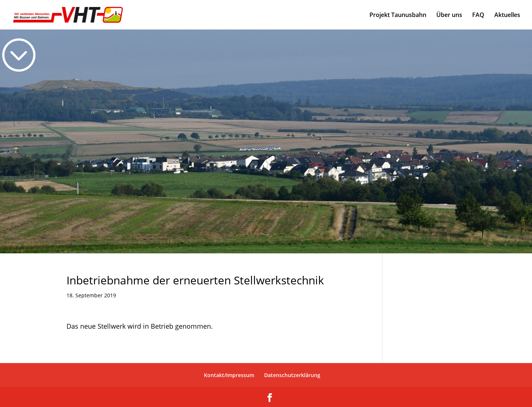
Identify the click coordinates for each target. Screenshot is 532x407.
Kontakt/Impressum (229, 375)
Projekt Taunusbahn (398, 16)
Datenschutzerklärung (292, 375)
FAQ (478, 16)
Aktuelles (507, 16)
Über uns (449, 16)
